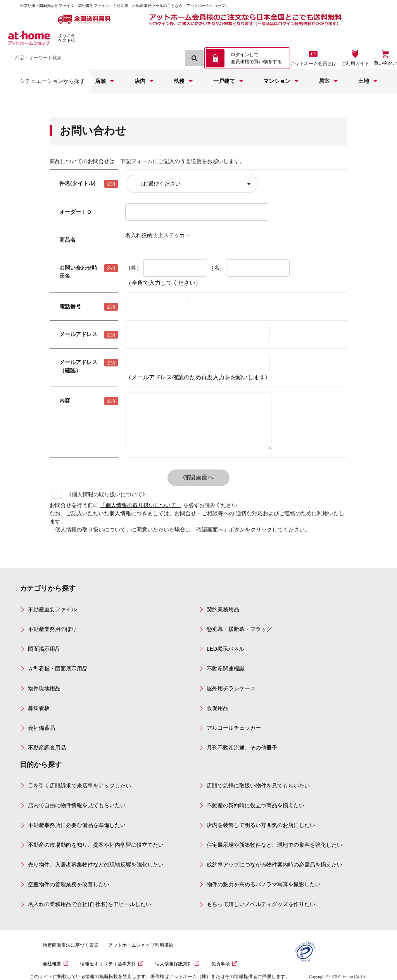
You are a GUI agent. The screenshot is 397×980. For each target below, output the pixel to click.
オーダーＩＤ (76, 212)
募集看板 (39, 708)
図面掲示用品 (44, 649)
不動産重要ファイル (52, 609)
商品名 (67, 240)
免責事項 (221, 964)
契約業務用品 (223, 609)
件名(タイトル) (77, 183)
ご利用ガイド (355, 64)
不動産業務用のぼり (52, 629)
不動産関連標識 (226, 669)
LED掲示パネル (225, 649)
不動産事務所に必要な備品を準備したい (77, 825)
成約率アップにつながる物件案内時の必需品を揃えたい (274, 865)
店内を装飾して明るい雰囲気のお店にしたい (261, 825)
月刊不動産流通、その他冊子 (242, 748)
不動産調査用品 (47, 748)
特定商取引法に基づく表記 (71, 945)
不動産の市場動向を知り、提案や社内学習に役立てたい (96, 845)
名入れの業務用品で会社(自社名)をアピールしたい (89, 904)
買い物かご (385, 63)
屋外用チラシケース (231, 688)
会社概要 (52, 964)
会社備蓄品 (41, 728)
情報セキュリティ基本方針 (108, 964)
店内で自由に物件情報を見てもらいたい (77, 805)
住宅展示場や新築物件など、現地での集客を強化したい (274, 845)
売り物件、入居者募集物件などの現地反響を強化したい (96, 865)
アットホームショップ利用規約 (141, 945)
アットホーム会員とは (313, 64)
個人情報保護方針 (174, 964)
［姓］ (134, 268)
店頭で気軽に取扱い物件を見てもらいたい (258, 786)
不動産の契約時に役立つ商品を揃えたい (255, 805)
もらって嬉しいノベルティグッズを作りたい (261, 904)
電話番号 (70, 306)
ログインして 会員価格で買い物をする (256, 58)
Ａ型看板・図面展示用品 (58, 669)
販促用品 (217, 708)
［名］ (217, 268)
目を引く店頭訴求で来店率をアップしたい (79, 786)
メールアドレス (78, 334)
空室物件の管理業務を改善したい (69, 884)
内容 (65, 401)
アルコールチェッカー (234, 728)
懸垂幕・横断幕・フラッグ (239, 629)
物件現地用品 (44, 688)
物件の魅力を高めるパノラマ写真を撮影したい (264, 884)
